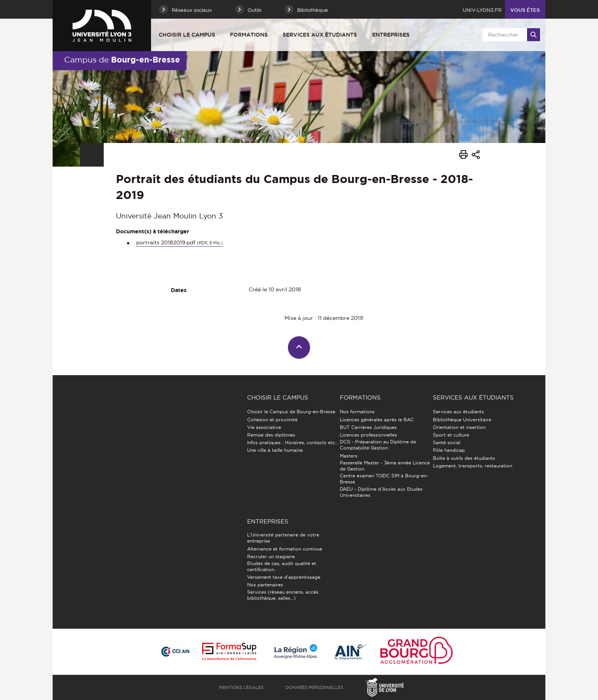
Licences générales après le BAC (377, 420)
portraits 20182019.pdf (179, 242)
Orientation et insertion (459, 427)
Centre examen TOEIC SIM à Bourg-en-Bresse (384, 479)
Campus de (122, 59)
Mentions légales (241, 687)
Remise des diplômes (271, 435)
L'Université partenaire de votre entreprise (283, 538)
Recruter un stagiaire (271, 556)
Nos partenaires (265, 585)
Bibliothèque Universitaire (462, 420)
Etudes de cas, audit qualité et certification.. (282, 566)
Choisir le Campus (187, 35)
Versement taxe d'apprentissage (284, 577)
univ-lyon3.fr (482, 10)
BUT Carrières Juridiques (368, 427)
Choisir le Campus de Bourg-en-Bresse (291, 412)
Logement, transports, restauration (473, 466)
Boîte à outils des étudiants (464, 458)
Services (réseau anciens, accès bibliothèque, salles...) (283, 595)
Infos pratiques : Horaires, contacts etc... (293, 442)
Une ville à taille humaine (275, 450)
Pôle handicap (449, 450)
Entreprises (391, 35)
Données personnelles (314, 687)
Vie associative (264, 427)
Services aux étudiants (320, 35)
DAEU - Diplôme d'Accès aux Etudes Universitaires (381, 492)
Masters (349, 456)
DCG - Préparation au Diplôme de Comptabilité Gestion (378, 445)
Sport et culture (451, 435)
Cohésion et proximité (272, 420)
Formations (249, 35)
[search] (510, 35)
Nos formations (357, 412)
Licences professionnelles (368, 435)
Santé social (447, 442)
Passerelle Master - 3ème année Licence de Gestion (385, 466)
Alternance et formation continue (285, 549)
